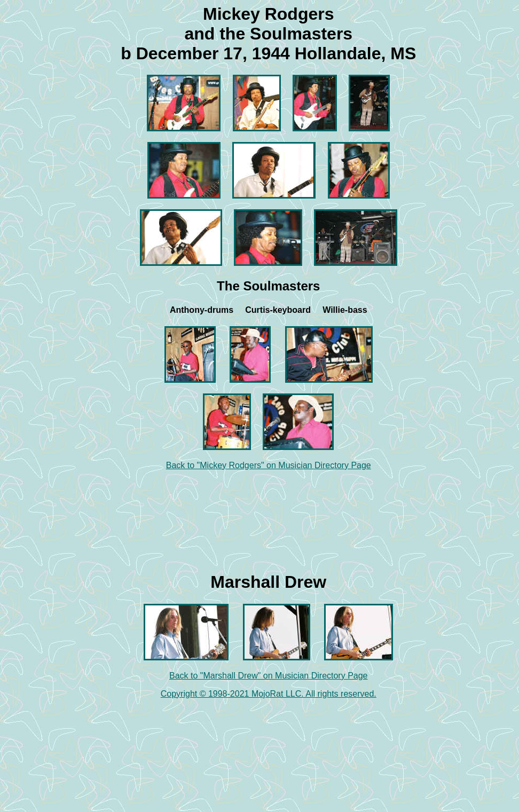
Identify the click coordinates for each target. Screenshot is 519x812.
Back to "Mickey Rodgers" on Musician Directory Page (269, 465)
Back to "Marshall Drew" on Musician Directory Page (269, 676)
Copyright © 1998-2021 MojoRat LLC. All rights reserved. (269, 694)
